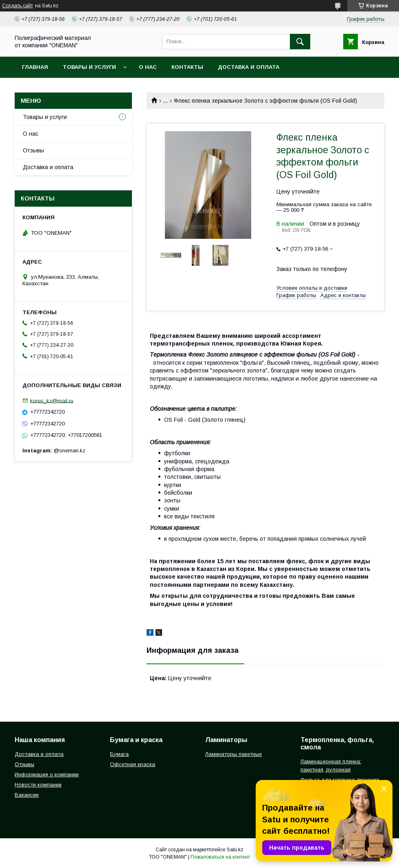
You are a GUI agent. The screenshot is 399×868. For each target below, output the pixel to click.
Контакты (187, 67)
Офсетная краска (133, 764)
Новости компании (38, 785)
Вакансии (27, 795)
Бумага (119, 754)
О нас (148, 67)
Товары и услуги (89, 67)
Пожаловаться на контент (220, 857)
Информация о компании (47, 774)
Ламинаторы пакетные (233, 754)
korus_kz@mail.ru (52, 400)
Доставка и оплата (249, 67)
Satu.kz (235, 850)
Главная (35, 67)
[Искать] (300, 42)
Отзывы (33, 150)
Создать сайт (18, 6)
